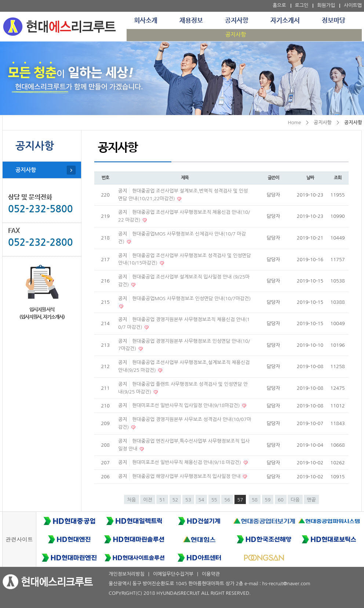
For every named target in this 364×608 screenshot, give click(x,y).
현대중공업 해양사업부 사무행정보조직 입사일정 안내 (187, 476)
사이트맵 (353, 5)
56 (227, 500)
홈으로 (279, 5)
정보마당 (334, 21)
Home (294, 123)
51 (162, 500)
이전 (148, 500)
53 (188, 500)
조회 (338, 178)
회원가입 (326, 5)
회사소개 (146, 21)
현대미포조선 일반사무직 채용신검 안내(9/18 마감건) (187, 462)
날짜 (310, 178)
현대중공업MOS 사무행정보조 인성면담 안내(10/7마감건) (191, 298)
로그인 (302, 5)
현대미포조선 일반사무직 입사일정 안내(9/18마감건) (187, 405)
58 (255, 500)
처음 (131, 500)
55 (214, 500)
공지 (123, 191)
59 (268, 500)
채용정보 (191, 21)
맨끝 (311, 500)
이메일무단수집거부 (173, 574)
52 (175, 500)
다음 (295, 500)
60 (281, 500)
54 (201, 500)
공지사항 (237, 21)
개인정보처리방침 (127, 574)
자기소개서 (285, 21)
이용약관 (211, 574)
